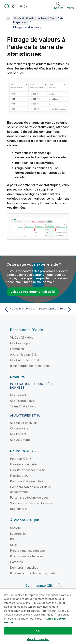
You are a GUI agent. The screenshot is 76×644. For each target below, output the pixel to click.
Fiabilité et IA (19, 476)
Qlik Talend (18, 395)
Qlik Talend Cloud (22, 401)
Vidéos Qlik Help (22, 337)
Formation (17, 349)
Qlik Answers (19, 428)
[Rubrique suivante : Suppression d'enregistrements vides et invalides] (56, 309)
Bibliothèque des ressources (30, 366)
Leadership (18, 534)
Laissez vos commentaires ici (33, 292)
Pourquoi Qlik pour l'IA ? (27, 481)
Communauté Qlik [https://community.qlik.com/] (39, 586)
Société (16, 528)
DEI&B (14, 545)
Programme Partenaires (27, 556)
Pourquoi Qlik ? (21, 459)
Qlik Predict (18, 434)
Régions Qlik (19, 509)
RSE (13, 539)
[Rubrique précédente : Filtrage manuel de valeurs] (20, 309)
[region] (38, 616)
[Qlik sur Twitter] (60, 585)
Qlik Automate (20, 440)
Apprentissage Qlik (23, 354)
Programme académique (27, 551)
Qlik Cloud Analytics (24, 423)
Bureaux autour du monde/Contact (34, 573)
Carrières (17, 562)
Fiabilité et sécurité (23, 464)
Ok (38, 630)
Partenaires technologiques (29, 497)
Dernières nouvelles (24, 568)
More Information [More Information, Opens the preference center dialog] (38, 639)
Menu (70, 8)
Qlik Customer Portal (25, 360)
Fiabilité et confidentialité (28, 470)
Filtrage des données (26, 27)
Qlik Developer (20, 343)
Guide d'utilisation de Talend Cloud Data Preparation (38, 20)
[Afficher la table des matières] (8, 18)
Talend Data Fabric (23, 406)
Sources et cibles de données (31, 503)
